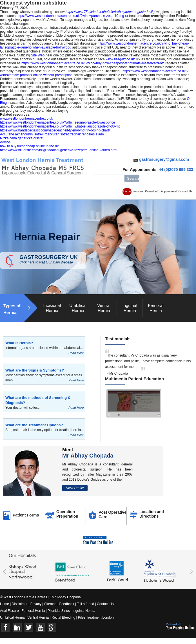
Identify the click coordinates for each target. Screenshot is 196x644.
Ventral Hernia (104, 308)
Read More (76, 353)
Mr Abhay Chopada (88, 456)
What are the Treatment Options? (34, 425)
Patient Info (152, 191)
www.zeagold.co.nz (120, 59)
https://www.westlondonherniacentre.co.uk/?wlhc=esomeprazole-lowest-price (58, 122)
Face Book (6, 627)
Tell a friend (85, 604)
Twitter (29, 627)
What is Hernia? (19, 343)
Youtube (40, 627)
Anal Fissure (9, 611)
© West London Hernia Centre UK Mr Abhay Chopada (40, 597)
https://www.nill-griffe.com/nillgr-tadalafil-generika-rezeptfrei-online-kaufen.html (59, 150)
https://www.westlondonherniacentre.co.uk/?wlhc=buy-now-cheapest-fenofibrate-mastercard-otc (93, 63)
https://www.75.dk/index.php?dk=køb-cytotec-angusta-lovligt (111, 12)
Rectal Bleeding (64, 617)
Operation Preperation (67, 514)
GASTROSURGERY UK (53, 259)
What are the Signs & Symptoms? (35, 370)
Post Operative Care (113, 515)
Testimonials (118, 339)
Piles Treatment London (96, 617)
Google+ (52, 627)
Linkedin (17, 627)
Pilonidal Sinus (59, 611)
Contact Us (185, 191)
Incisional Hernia (52, 308)
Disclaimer (20, 604)
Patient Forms (26, 515)
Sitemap (50, 604)
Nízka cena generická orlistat (22, 138)
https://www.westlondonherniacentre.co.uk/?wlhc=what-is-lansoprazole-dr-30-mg (60, 126)
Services (138, 191)
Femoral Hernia (156, 308)
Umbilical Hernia (78, 308)
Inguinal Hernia (130, 308)
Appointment (169, 191)
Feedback (67, 604)
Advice (5, 142)
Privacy (36, 604)
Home (127, 191)
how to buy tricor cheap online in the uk (29, 146)
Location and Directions (152, 514)
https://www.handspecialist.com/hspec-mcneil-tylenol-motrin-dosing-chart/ (55, 130)
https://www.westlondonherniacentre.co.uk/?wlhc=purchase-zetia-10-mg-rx (72, 16)
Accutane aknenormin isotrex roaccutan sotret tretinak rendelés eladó (52, 134)
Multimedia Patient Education (134, 379)
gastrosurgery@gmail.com (164, 159)
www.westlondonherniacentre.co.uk (26, 118)
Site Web (38, 55)
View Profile (75, 488)
